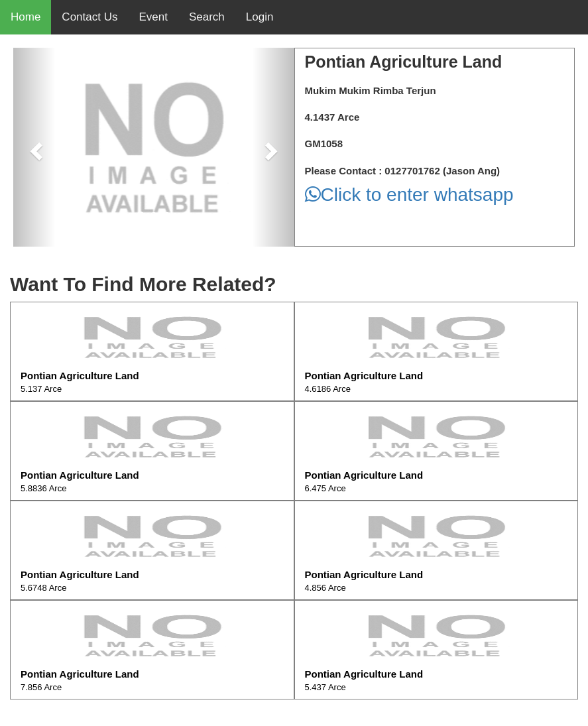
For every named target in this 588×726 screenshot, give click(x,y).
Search (207, 17)
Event (153, 17)
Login (260, 17)
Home (26, 17)
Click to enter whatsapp (409, 195)
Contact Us (89, 17)
